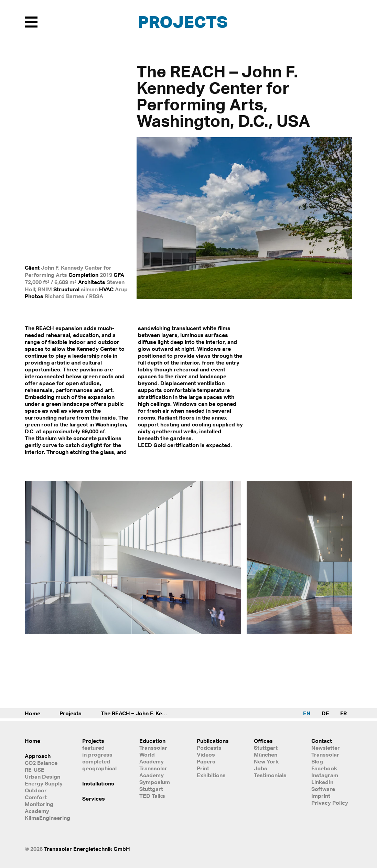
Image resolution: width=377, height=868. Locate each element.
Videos (206, 755)
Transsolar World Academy (153, 755)
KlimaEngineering (45, 818)
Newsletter (326, 748)
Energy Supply (44, 783)
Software (323, 789)
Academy (37, 811)
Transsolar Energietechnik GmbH (87, 849)
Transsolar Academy (153, 772)
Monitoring (39, 804)
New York (266, 761)
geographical (99, 768)
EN (307, 713)
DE (325, 713)
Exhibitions (211, 775)
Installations (98, 783)
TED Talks (152, 796)
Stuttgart (266, 748)
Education (152, 741)
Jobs (261, 768)
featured (93, 748)
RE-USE (35, 770)
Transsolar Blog (325, 758)
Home (33, 713)
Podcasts (209, 748)
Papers (206, 761)
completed (96, 761)
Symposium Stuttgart (155, 785)
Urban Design (42, 777)
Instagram (325, 775)
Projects (183, 21)
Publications (213, 741)
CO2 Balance (41, 763)
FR (343, 713)
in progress (97, 755)
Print (203, 768)
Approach (38, 756)
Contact (322, 741)
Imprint (321, 796)
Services (94, 799)
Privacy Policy (330, 803)
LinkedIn (322, 782)
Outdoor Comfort (36, 794)
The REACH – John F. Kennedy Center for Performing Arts (142, 713)
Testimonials (270, 775)
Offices (263, 741)
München (266, 755)
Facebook (324, 768)
